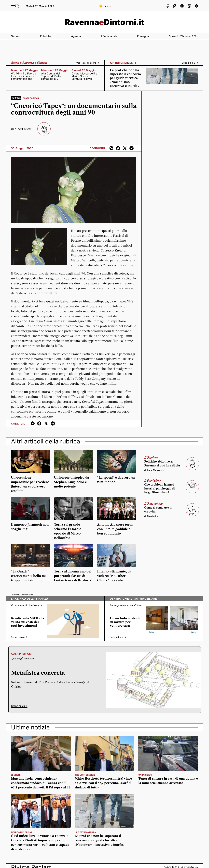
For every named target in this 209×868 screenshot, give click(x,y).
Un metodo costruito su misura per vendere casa (126, 622)
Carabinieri (145, 775)
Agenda (76, 36)
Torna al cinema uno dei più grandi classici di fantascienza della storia (73, 576)
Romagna (143, 36)
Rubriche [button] (46, 36)
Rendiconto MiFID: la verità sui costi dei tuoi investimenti (28, 622)
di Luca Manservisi (155, 470)
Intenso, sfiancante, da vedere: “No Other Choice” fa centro (114, 576)
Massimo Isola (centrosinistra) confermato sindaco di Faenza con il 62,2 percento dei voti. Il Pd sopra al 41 (40, 783)
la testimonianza (85, 832)
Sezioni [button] (16, 36)
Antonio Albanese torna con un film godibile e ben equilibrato (115, 529)
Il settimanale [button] (109, 36)
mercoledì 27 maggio (25, 70)
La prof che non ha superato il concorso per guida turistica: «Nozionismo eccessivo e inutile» (125, 78)
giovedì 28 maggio (84, 70)
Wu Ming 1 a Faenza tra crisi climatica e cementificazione (24, 76)
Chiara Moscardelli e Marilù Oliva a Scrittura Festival (84, 76)
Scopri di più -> (190, 63)
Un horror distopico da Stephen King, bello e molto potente (72, 482)
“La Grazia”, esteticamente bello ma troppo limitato (29, 576)
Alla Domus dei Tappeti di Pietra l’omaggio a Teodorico (51, 76)
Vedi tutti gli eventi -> (88, 63)
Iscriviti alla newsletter (183, 36)
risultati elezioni (85, 775)
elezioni (16, 775)
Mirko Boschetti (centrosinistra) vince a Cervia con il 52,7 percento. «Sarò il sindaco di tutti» (103, 783)
